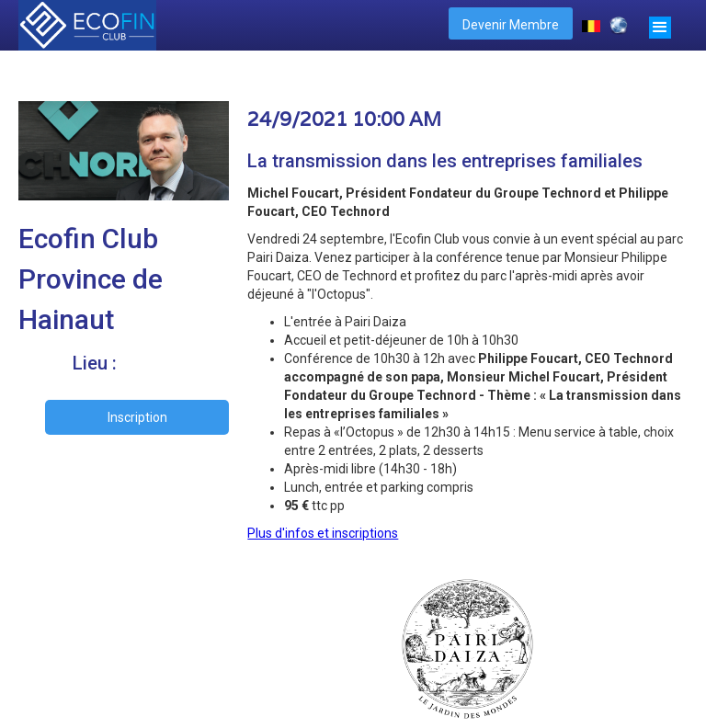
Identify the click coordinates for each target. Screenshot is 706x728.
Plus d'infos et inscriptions (323, 533)
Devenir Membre (511, 25)
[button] (660, 25)
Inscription (137, 417)
